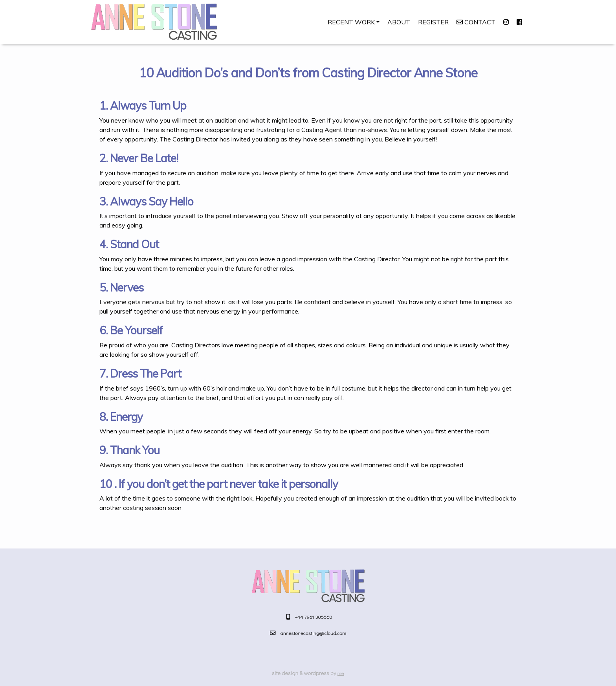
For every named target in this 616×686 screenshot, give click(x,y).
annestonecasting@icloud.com (313, 633)
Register (433, 22)
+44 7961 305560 (313, 617)
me (341, 673)
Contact (476, 22)
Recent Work (351, 22)
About (399, 22)
